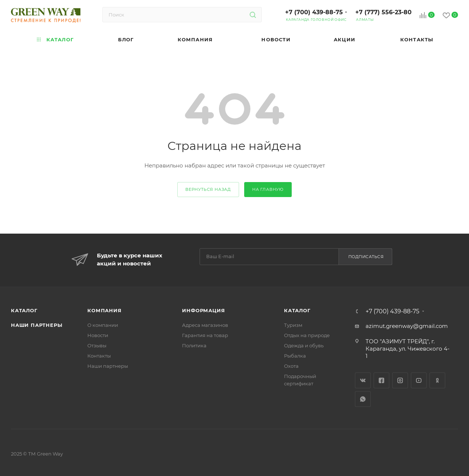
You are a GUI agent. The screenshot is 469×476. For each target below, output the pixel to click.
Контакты (99, 356)
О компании (103, 325)
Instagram (400, 380)
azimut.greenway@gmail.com (407, 326)
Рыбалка (295, 356)
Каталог (24, 310)
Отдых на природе (307, 335)
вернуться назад (208, 189)
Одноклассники (437, 380)
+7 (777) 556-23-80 (383, 12)
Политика (194, 345)
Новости (98, 335)
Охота (291, 366)
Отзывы (97, 345)
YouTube (419, 380)
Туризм (293, 325)
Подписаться (366, 257)
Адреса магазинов (205, 325)
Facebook (381, 380)
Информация (203, 310)
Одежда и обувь (304, 345)
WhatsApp (363, 399)
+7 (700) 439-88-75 (314, 12)
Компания (104, 310)
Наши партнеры (37, 325)
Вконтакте (363, 380)
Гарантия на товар (205, 335)
